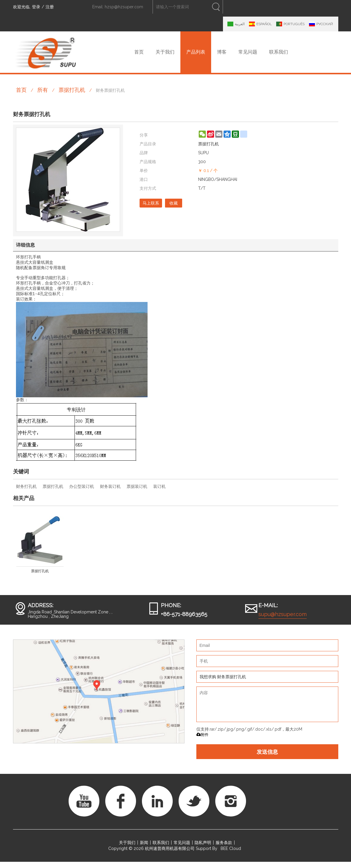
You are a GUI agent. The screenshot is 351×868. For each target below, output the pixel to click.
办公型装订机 (82, 493)
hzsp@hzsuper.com (124, 7)
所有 (43, 90)
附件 (202, 741)
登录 (36, 7)
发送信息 (267, 758)
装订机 (159, 493)
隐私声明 (203, 849)
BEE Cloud (231, 855)
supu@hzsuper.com (283, 620)
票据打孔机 (72, 90)
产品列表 (196, 52)
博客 (222, 52)
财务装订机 (110, 493)
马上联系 (151, 203)
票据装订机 (137, 493)
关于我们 (165, 52)
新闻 (144, 849)
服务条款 (224, 849)
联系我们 (279, 52)
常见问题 (248, 52)
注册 (50, 7)
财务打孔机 (26, 493)
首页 (139, 52)
